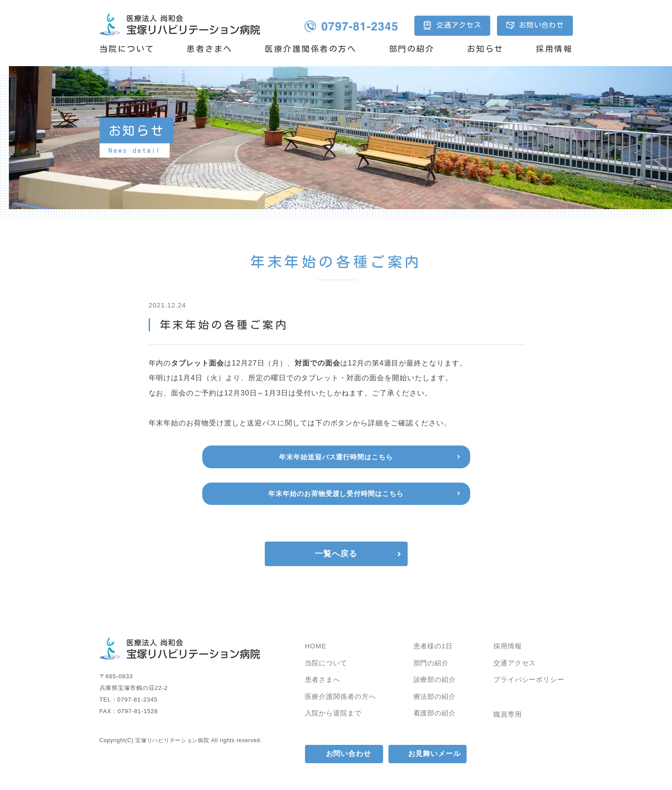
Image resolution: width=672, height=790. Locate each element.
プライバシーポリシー (529, 679)
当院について (127, 49)
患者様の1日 (433, 646)
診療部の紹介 (435, 679)
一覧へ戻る (336, 554)
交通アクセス (459, 25)
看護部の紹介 (435, 713)
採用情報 (554, 49)
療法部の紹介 (435, 696)
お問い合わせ (542, 25)
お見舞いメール (435, 754)
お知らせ (485, 49)
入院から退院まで (333, 713)
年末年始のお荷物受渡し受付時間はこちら (336, 494)
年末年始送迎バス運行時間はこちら (336, 457)
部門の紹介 (412, 49)
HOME (316, 646)
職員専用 (508, 714)
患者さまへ (210, 49)
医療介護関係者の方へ (311, 49)
